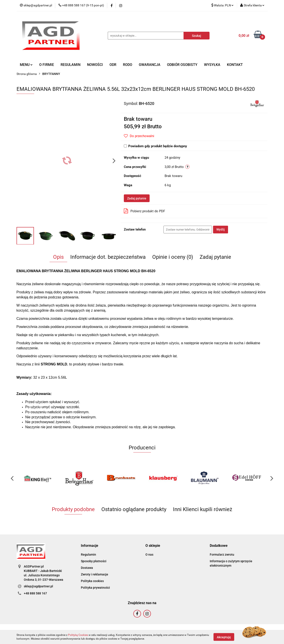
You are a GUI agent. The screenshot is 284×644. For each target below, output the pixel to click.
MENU (26, 65)
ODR (113, 65)
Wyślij (221, 229)
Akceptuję (224, 637)
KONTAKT (235, 65)
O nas (149, 555)
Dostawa (87, 568)
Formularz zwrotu (222, 555)
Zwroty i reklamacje (95, 574)
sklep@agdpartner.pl (38, 586)
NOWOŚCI (95, 65)
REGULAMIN (71, 65)
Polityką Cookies (78, 635)
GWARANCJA (150, 65)
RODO (128, 65)
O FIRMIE (47, 65)
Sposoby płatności (94, 561)
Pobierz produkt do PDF (144, 211)
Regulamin (88, 555)
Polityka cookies (92, 581)
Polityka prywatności (95, 588)
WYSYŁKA (212, 65)
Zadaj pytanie (137, 198)
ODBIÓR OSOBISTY (182, 65)
